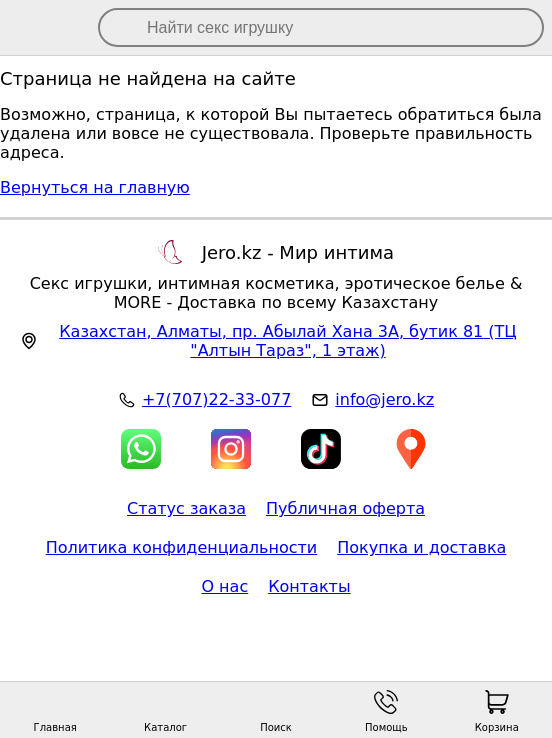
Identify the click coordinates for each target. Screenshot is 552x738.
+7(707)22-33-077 (216, 399)
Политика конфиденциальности (182, 547)
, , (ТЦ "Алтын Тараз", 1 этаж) (288, 341)
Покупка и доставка (421, 547)
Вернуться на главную (95, 187)
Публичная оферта (345, 508)
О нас (224, 586)
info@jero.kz (384, 399)
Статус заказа (186, 508)
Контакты (309, 586)
